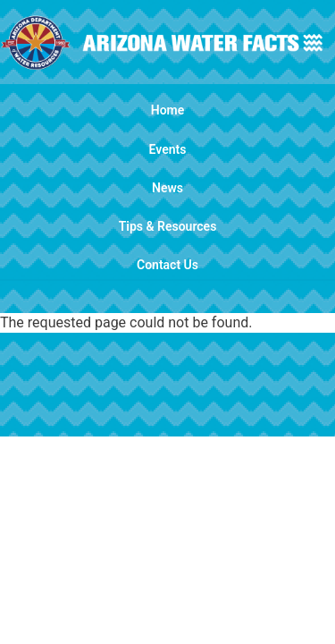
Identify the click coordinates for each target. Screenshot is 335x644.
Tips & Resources (168, 226)
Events (168, 149)
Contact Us (167, 265)
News (167, 188)
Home (168, 110)
